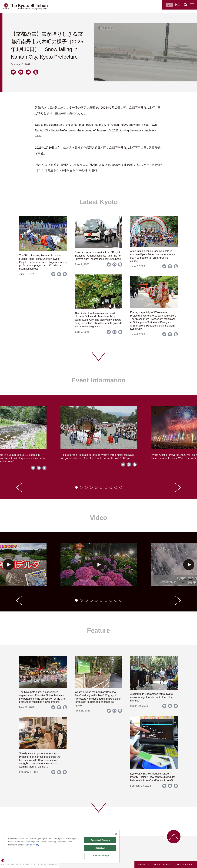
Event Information (98, 380)
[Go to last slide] (19, 487)
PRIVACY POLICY (162, 865)
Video (98, 518)
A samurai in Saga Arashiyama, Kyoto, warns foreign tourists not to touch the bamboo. (152, 697)
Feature (98, 631)
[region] (62, 847)
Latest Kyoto (98, 202)
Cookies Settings (100, 856)
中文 (177, 5)
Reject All (100, 848)
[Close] (116, 834)
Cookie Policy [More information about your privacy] (32, 845)
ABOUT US (144, 865)
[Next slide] (178, 487)
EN (170, 5)
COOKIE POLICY (184, 865)
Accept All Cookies (100, 840)
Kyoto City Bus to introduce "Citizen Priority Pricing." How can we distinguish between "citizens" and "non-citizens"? (153, 777)
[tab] (76, 487)
